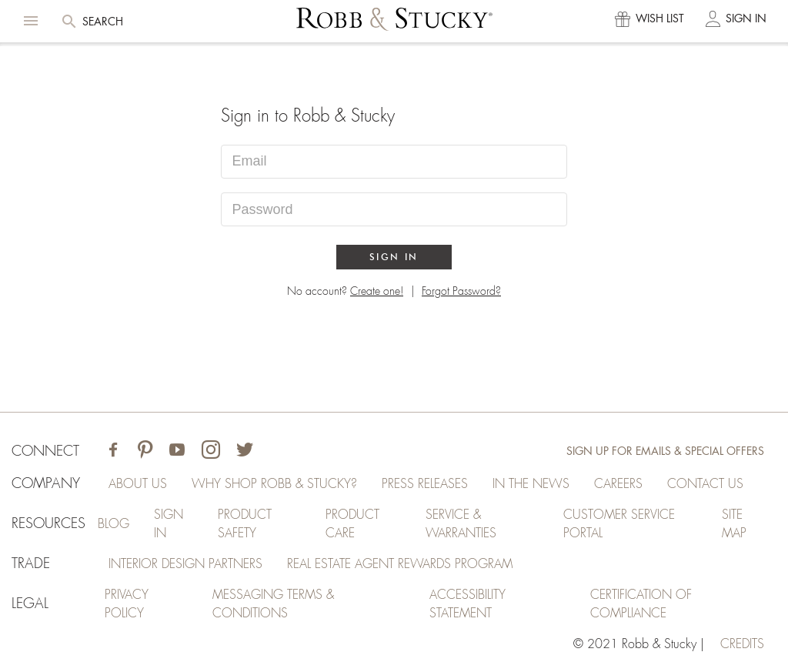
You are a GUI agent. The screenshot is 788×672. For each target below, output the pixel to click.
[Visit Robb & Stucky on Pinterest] (145, 451)
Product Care (352, 524)
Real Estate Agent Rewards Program (400, 564)
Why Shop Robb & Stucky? (274, 484)
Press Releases (425, 484)
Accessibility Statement (467, 604)
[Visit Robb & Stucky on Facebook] (113, 451)
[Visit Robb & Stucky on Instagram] (211, 451)
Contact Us (705, 484)
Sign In (394, 257)
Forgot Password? (461, 291)
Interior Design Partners (185, 564)
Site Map (734, 524)
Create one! (377, 291)
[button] (31, 21)
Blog (114, 524)
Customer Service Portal (619, 524)
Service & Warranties (461, 524)
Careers (618, 484)
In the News (531, 484)
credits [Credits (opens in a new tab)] (742, 644)
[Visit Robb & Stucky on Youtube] (177, 451)
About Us (138, 484)
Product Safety (245, 524)
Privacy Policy (127, 604)
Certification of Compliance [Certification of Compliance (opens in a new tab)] (641, 604)
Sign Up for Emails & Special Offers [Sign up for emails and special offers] (665, 451)
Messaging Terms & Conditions (273, 604)
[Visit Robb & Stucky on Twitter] (245, 451)
